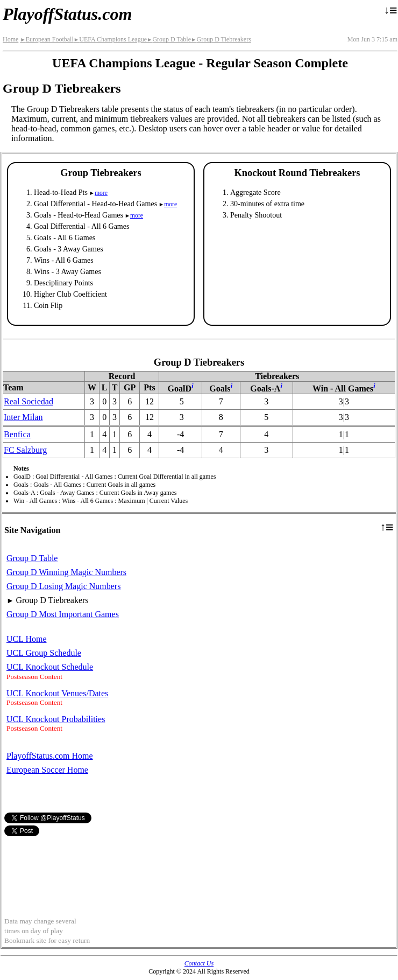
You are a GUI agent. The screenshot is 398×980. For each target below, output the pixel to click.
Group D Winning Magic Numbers (66, 572)
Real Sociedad (29, 401)
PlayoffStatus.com (67, 14)
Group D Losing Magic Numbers (63, 586)
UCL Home (27, 639)
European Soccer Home (47, 770)
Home (10, 39)
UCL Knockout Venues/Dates (57, 693)
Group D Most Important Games (63, 614)
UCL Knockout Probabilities (56, 719)
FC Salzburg (25, 450)
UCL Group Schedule (44, 653)
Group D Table (169, 39)
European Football (47, 39)
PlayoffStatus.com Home (50, 756)
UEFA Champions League (110, 39)
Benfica (17, 434)
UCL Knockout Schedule (50, 667)
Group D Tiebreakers (221, 39)
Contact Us (199, 963)
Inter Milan (23, 417)
